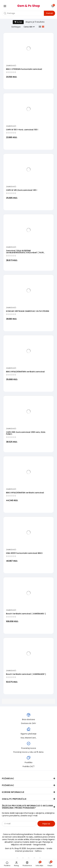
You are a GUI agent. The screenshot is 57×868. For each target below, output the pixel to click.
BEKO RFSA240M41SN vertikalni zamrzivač (25, 493)
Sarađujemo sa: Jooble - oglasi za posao (18, 829)
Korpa (50, 864)
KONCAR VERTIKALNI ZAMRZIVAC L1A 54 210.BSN (28, 311)
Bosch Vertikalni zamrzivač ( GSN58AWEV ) (26, 614)
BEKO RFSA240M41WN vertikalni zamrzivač (25, 372)
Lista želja (39, 864)
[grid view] (43, 27)
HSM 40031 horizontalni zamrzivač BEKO (24, 553)
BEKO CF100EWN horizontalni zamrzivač (24, 69)
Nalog (16, 864)
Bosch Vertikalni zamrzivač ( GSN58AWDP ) (26, 674)
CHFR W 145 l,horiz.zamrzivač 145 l (22, 190)
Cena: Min (29, 27)
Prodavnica (27, 864)
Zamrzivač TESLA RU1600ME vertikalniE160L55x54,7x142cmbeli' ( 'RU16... (25, 252)
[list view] (40, 27)
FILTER (18, 22)
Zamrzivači (11, 66)
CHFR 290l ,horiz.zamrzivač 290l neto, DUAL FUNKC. (26, 433)
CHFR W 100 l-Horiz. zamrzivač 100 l (22, 130)
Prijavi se (46, 824)
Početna (7, 864)
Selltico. (39, 851)
